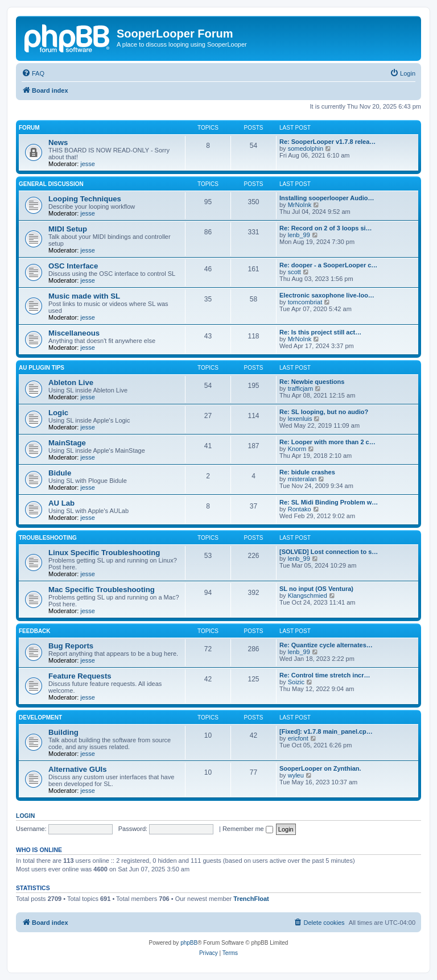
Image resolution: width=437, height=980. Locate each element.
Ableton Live (71, 383)
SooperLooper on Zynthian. (320, 768)
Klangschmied (308, 596)
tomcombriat (305, 302)
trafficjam (300, 388)
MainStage (67, 443)
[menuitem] (33, 73)
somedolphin (306, 148)
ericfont (298, 738)
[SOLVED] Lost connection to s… (329, 552)
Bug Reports (71, 646)
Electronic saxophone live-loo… (327, 295)
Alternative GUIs (78, 769)
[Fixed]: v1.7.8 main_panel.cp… (326, 731)
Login (25, 816)
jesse (88, 164)
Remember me (248, 829)
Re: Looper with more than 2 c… (327, 442)
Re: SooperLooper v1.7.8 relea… (327, 142)
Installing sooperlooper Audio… (327, 198)
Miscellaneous (74, 333)
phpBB (189, 943)
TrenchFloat (251, 899)
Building (63, 732)
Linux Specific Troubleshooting (104, 553)
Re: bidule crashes (307, 472)
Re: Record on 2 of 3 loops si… (326, 228)
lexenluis (300, 419)
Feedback (35, 631)
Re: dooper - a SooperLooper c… (328, 265)
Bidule (60, 473)
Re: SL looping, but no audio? (324, 412)
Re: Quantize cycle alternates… (326, 645)
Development (40, 718)
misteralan (302, 479)
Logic (58, 413)
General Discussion (51, 184)
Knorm (297, 449)
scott (294, 272)
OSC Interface (73, 266)
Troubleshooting (48, 538)
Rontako (300, 509)
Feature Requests (80, 676)
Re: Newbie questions (312, 382)
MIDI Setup (68, 229)
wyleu (296, 775)
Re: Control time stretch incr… (325, 675)
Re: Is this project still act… (320, 332)
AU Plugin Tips (42, 368)
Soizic (296, 682)
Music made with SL (84, 296)
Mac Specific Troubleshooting (102, 590)
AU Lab (61, 503)
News (58, 142)
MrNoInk (300, 205)
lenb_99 (299, 235)
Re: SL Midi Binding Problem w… (329, 502)
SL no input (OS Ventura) (316, 589)
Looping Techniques (85, 199)
